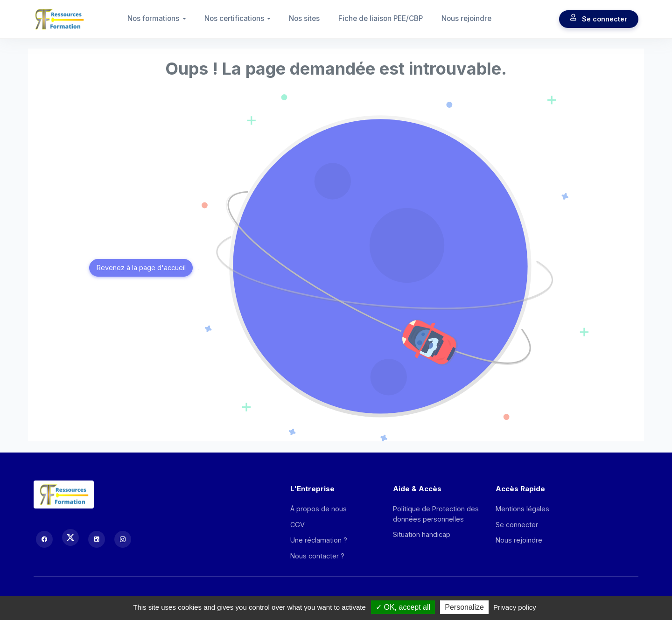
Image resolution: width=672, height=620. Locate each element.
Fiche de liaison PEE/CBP (381, 18)
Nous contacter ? (317, 556)
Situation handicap (422, 534)
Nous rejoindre (466, 18)
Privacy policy (515, 607)
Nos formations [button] (154, 18)
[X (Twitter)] (70, 537)
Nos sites (304, 18)
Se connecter (599, 19)
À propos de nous (318, 509)
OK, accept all (403, 607)
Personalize (464, 607)
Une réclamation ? (319, 540)
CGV (297, 525)
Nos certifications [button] (235, 18)
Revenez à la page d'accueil (141, 268)
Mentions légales (522, 509)
